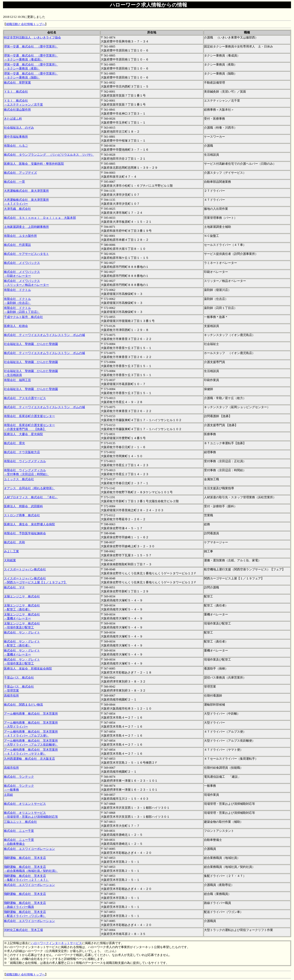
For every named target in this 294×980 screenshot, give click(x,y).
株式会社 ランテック (19, 777)
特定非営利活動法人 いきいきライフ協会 (32, 37)
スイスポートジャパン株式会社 (25, 569)
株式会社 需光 (14, 443)
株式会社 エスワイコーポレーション (29, 849)
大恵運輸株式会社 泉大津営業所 (26, 191)
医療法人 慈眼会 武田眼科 (23, 506)
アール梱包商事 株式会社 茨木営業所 (31, 714)
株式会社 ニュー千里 (19, 831)
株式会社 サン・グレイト (22, 632)
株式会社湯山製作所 (17, 110)
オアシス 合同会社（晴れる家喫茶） (29, 488)
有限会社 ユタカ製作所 (20, 236)
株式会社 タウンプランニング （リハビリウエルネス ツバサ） (49, 155)
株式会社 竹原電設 (17, 245)
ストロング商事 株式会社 (22, 515)
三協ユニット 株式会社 (20, 822)
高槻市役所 (11, 696)
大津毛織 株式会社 (17, 209)
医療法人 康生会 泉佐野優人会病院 (29, 524)
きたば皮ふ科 (13, 119)
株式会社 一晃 (14, 182)
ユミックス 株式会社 (19, 479)
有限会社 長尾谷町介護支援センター (29, 416)
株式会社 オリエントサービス (25, 804)
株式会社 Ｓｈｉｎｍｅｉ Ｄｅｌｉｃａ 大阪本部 (40, 218)
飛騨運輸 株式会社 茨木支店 (25, 858)
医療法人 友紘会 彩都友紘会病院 (28, 669)
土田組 (8, 795)
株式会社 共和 (14, 542)
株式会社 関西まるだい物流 (23, 705)
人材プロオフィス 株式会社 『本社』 (31, 497)
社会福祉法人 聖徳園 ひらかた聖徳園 (31, 344)
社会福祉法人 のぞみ (19, 128)
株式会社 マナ (14, 587)
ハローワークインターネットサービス (56, 943)
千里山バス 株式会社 (19, 678)
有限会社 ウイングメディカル (25, 461)
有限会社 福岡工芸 (17, 380)
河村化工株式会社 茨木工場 (23, 930)
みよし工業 (11, 551)
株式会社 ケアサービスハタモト (26, 254)
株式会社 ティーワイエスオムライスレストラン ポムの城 (44, 335)
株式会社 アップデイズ (20, 173)
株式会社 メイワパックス (22, 263)
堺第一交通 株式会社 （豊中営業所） (31, 46)
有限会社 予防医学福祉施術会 (25, 533)
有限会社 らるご (16, 146)
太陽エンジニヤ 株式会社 (22, 596)
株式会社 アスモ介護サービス (25, 398)
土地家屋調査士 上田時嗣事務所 (26, 227)
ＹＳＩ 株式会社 (16, 92)
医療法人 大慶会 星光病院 (23, 434)
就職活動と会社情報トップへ (25, 24)
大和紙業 (10, 560)
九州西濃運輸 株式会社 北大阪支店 (29, 759)
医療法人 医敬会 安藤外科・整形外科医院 (34, 164)
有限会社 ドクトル (17, 290)
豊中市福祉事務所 (16, 137)
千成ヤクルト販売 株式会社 (23, 317)
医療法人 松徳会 (16, 326)
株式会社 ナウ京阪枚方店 (22, 452)
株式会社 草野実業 (17, 83)
